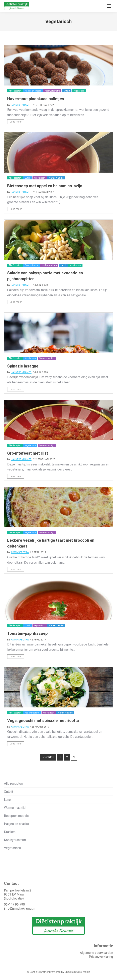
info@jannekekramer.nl (20, 908)
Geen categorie (32, 265)
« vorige (48, 757)
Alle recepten (13, 784)
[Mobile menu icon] (109, 6)
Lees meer (16, 122)
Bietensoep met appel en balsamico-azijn (45, 186)
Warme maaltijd (56, 178)
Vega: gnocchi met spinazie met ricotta (43, 721)
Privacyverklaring (101, 957)
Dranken (10, 832)
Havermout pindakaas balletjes (36, 99)
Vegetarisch (79, 91)
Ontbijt (67, 91)
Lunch (28, 178)
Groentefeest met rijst (28, 453)
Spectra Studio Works (77, 972)
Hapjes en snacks (33, 91)
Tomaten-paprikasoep (27, 633)
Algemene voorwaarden (96, 953)
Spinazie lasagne (23, 366)
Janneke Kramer (21, 105)
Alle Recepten (15, 91)
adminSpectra (20, 552)
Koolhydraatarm (52, 91)
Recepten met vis (16, 816)
